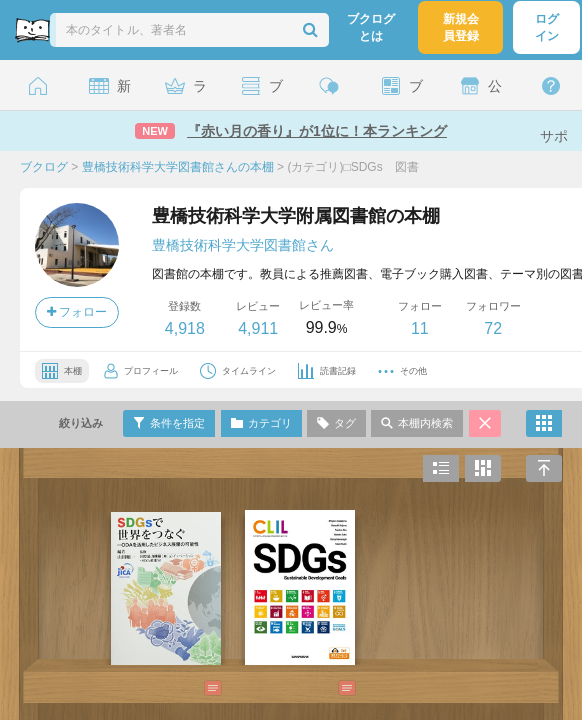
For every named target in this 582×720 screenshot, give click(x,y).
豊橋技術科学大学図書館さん (243, 245)
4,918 (185, 328)
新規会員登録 (461, 27)
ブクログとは (371, 27)
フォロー (77, 312)
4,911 (258, 328)
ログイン (547, 27)
